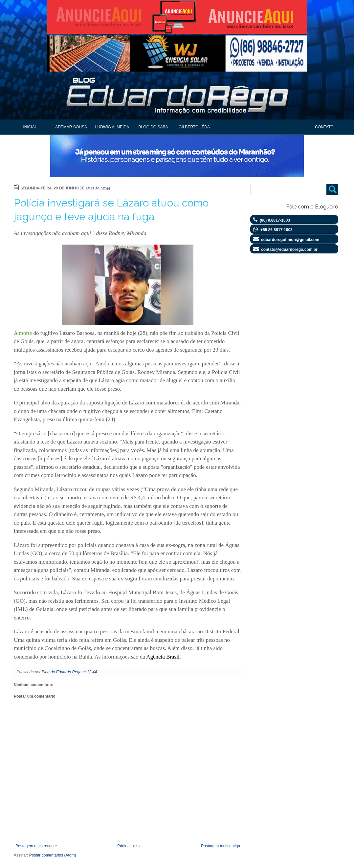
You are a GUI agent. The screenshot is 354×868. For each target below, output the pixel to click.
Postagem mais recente (36, 846)
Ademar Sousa (71, 127)
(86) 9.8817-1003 (275, 220)
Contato (324, 127)
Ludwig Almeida (112, 127)
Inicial (30, 127)
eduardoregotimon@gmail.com (290, 240)
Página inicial (129, 846)
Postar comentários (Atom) (53, 855)
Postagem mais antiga (221, 846)
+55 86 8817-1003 (277, 230)
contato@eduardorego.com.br (289, 250)
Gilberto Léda (194, 127)
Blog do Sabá (153, 127)
